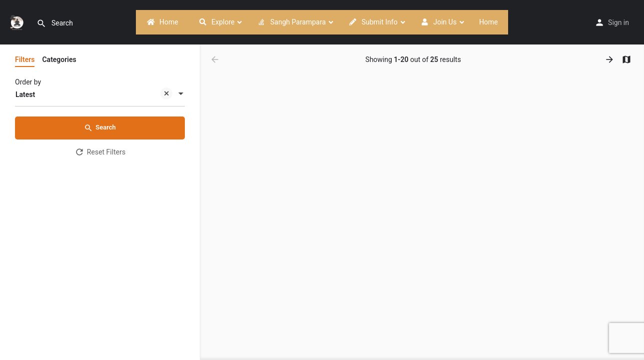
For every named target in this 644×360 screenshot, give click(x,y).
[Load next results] (611, 59)
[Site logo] (18, 21)
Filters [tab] (25, 59)
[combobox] (100, 94)
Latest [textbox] (94, 95)
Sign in (619, 22)
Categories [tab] (59, 59)
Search (100, 128)
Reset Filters (100, 152)
